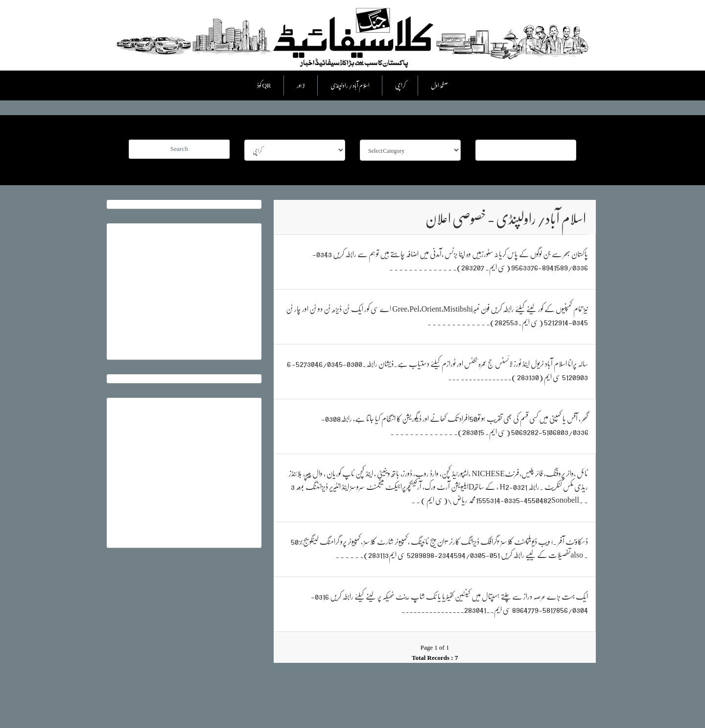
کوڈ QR (264, 85)
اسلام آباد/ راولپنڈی (350, 85)
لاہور (301, 85)
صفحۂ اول (439, 85)
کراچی (400, 85)
